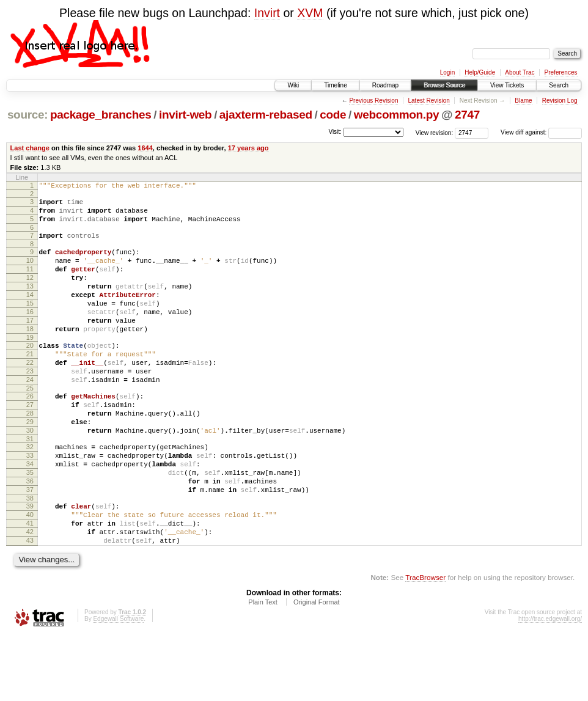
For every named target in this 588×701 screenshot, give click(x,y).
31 (30, 485)
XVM (310, 13)
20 (30, 373)
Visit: (335, 132)
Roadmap (385, 85)
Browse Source (444, 85)
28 (30, 453)
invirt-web (185, 115)
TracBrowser (425, 643)
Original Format (317, 668)
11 (30, 282)
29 (30, 464)
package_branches (101, 115)
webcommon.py (396, 115)
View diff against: (541, 132)
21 (30, 383)
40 (30, 573)
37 (30, 545)
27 (30, 443)
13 (30, 303)
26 (30, 433)
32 (30, 493)
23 (30, 404)
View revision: (435, 132)
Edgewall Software (118, 685)
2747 (467, 115)
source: (28, 115)
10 (30, 271)
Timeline (335, 85)
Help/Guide (480, 72)
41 (30, 584)
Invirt (267, 13)
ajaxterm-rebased (266, 115)
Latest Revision (428, 101)
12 (30, 292)
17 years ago (248, 148)
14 (30, 313)
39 (30, 563)
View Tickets (507, 85)
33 (30, 503)
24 (30, 414)
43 (30, 604)
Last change (30, 148)
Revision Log (560, 101)
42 (30, 594)
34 (30, 513)
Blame (523, 101)
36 (30, 534)
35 (30, 524)
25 (30, 425)
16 (30, 334)
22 (30, 394)
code (333, 115)
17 (30, 344)
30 (30, 474)
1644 (145, 148)
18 (30, 354)
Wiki (293, 85)
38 (30, 555)
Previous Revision (373, 101)
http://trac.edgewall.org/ (550, 685)
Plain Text (263, 668)
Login (447, 72)
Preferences (561, 72)
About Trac (520, 72)
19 (30, 365)
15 (30, 323)
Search (559, 85)
